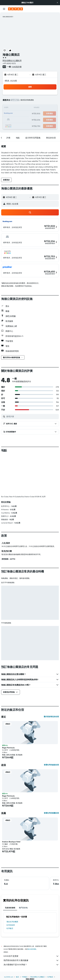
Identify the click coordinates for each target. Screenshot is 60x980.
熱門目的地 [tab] (23, 908)
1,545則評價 (17, 67)
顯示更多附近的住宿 (51, 717)
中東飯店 (25, 977)
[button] (57, 3)
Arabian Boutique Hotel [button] (11, 842)
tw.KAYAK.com (9, 977)
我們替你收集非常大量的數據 (31, 960)
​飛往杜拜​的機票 (12, 922)
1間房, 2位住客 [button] (11, 81)
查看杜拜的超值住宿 (51, 765)
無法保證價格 (32, 949)
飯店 (18, 977)
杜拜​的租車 (11, 925)
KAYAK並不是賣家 (31, 956)
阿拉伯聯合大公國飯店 (37, 977)
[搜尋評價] (32, 416)
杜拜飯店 (10, 928)
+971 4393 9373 (9, 63)
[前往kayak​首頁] (15, 9)
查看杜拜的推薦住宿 (51, 813)
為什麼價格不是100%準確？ (31, 965)
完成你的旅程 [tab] (10, 908)
